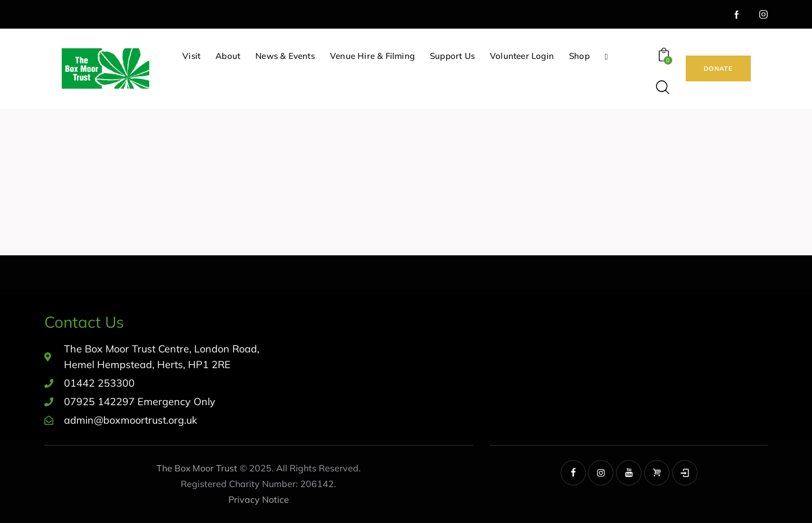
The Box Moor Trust (197, 468)
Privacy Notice (259, 499)
